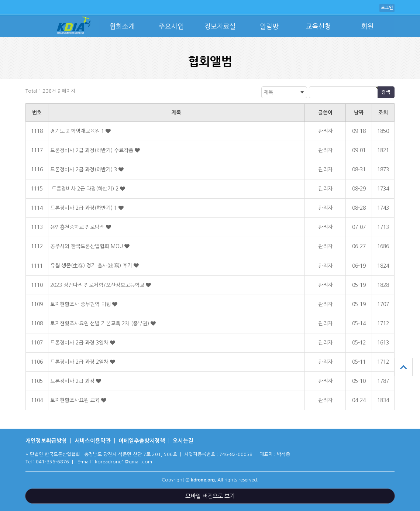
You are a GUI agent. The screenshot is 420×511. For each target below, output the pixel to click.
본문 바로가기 (0, 0)
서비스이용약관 (93, 441)
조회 (383, 113)
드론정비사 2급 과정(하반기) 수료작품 (92, 150)
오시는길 (183, 441)
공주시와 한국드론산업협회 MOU (87, 246)
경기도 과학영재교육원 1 (78, 131)
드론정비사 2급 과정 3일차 (80, 343)
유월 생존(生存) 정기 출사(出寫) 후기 (92, 265)
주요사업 (171, 27)
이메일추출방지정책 (142, 441)
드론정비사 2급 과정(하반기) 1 (84, 208)
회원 (368, 27)
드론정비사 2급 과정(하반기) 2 (85, 189)
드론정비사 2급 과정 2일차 (80, 362)
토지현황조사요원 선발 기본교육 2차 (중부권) (100, 323)
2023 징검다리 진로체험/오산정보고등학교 (98, 285)
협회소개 (122, 27)
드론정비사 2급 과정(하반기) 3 (84, 169)
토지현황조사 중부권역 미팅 (81, 304)
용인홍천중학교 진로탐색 (78, 227)
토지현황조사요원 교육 (76, 400)
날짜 (359, 113)
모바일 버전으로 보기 (210, 496)
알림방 (269, 27)
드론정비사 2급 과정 (73, 381)
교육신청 (319, 27)
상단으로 (403, 367)
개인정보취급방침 (46, 441)
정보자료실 (220, 27)
